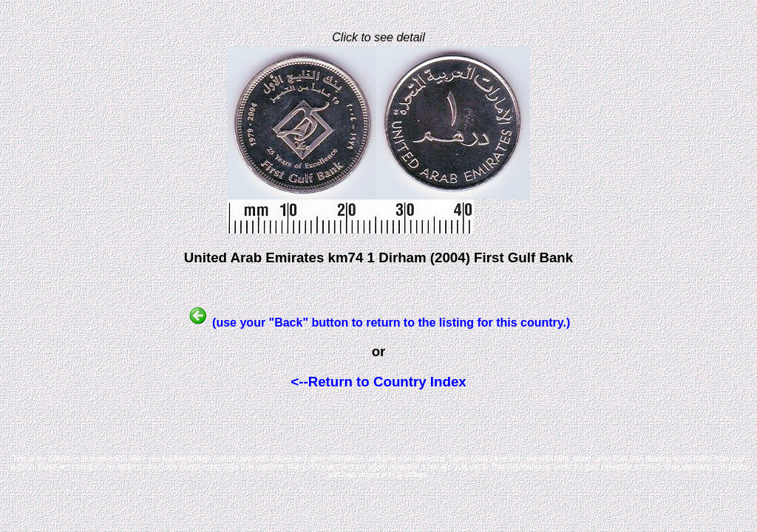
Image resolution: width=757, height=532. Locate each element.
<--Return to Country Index (378, 382)
